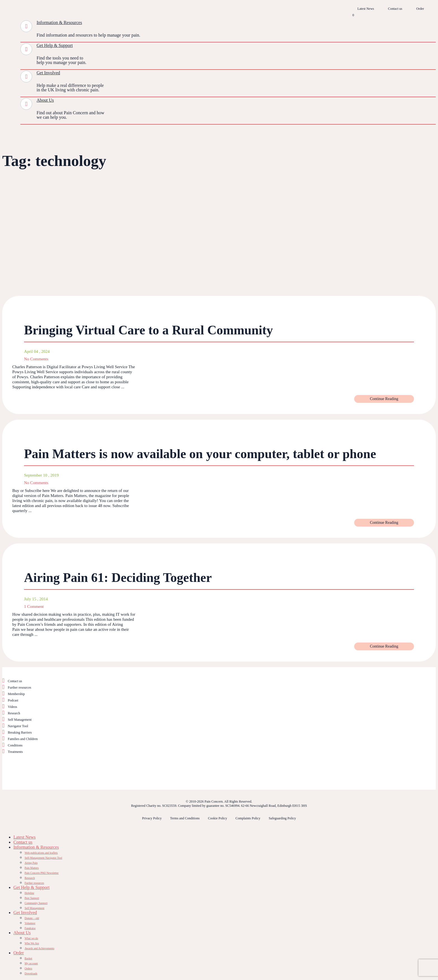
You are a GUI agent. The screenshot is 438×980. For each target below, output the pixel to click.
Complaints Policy (248, 818)
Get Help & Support (55, 45)
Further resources (20, 688)
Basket (28, 958)
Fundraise (30, 928)
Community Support (36, 903)
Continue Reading (384, 399)
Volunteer (30, 923)
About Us (45, 100)
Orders (28, 968)
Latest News (366, 9)
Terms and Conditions (185, 818)
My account (31, 963)
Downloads (31, 973)
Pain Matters (32, 868)
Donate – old (32, 918)
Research (14, 713)
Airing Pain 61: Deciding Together (118, 578)
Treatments (15, 752)
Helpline (29, 893)
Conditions (15, 745)
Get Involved (48, 73)
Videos (12, 707)
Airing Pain (31, 863)
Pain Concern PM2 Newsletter (42, 873)
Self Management (20, 720)
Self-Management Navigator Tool (43, 858)
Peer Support (32, 898)
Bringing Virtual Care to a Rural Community (148, 330)
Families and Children (23, 739)
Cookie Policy (218, 818)
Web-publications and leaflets (41, 853)
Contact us (395, 9)
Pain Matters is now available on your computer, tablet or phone (200, 454)
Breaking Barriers (20, 732)
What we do (31, 938)
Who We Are (32, 943)
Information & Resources (59, 22)
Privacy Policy (152, 818)
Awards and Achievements (39, 948)
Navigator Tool (18, 726)
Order (420, 9)
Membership (16, 694)
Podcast (13, 700)
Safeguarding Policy (282, 818)
